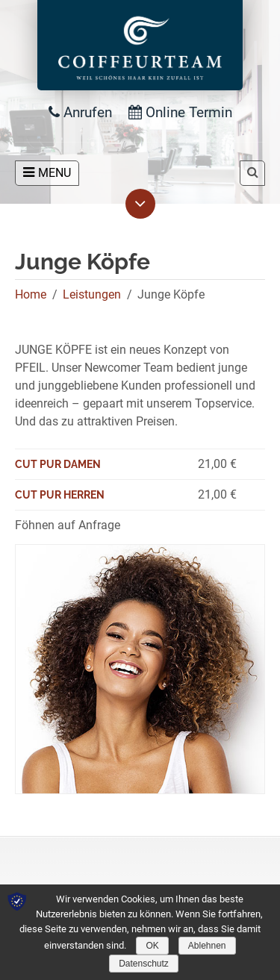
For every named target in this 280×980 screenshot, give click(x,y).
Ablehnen (207, 946)
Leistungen (92, 294)
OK (152, 946)
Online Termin (180, 112)
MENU (47, 173)
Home (31, 294)
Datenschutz (144, 964)
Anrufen (80, 112)
